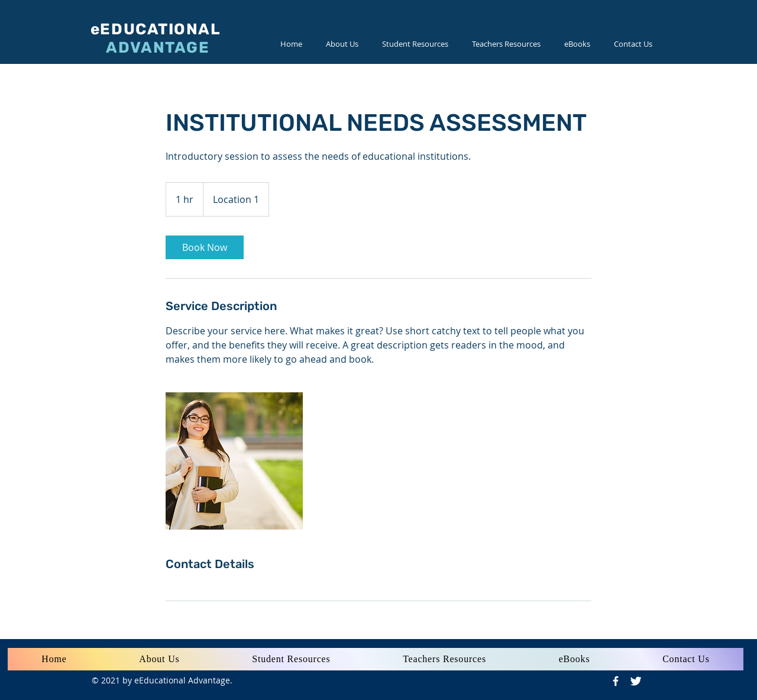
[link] (205, 247)
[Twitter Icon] (636, 681)
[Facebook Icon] (616, 681)
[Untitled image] (234, 461)
